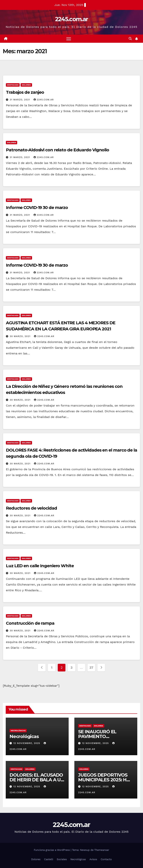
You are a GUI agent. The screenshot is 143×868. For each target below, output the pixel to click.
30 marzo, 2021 (21, 336)
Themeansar (102, 850)
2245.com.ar (71, 19)
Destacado (13, 85)
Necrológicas (18, 730)
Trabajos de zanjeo (25, 92)
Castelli (49, 859)
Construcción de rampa (30, 623)
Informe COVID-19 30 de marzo (37, 208)
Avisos (93, 859)
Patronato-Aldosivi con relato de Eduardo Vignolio (57, 150)
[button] (130, 39)
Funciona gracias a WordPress (52, 850)
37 (91, 668)
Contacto (106, 859)
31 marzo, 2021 (20, 100)
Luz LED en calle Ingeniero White (40, 566)
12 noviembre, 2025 (27, 743)
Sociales (62, 859)
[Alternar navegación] (69, 39)
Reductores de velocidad (31, 508)
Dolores (26, 85)
